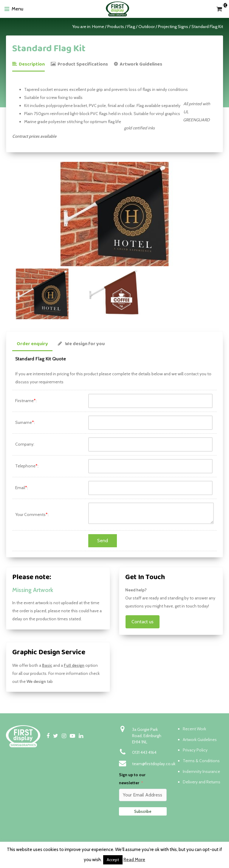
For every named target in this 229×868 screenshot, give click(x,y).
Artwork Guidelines (138, 64)
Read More (134, 860)
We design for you (81, 344)
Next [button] (220, 214)
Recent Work (194, 729)
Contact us (143, 622)
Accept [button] (113, 860)
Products (116, 27)
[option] (114, 214)
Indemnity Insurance (201, 771)
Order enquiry (32, 344)
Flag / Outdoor (141, 27)
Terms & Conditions (201, 761)
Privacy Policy (195, 750)
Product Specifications (79, 64)
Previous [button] (9, 214)
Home (98, 27)
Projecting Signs (173, 27)
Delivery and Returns (202, 782)
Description (28, 64)
